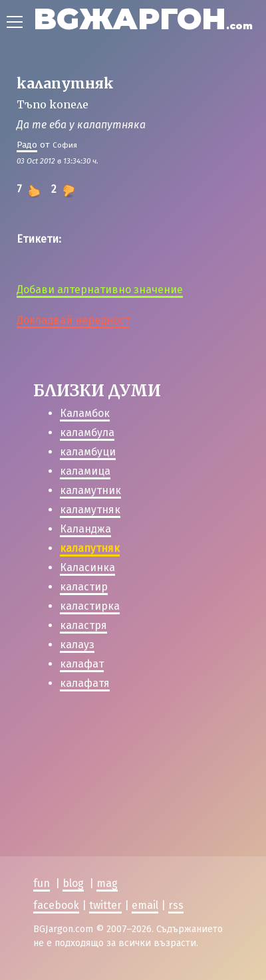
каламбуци (88, 452)
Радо (27, 145)
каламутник (90, 490)
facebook (56, 890)
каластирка (90, 606)
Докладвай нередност (73, 320)
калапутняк (90, 548)
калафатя (85, 683)
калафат (82, 664)
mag (107, 869)
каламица (85, 471)
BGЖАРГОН (143, 18)
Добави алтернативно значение (100, 290)
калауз (77, 645)
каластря (83, 625)
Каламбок (85, 413)
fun (42, 869)
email (145, 890)
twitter (105, 890)
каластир (84, 587)
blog (73, 869)
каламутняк (90, 510)
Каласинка (87, 567)
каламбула (87, 432)
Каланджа (85, 529)
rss (176, 890)
